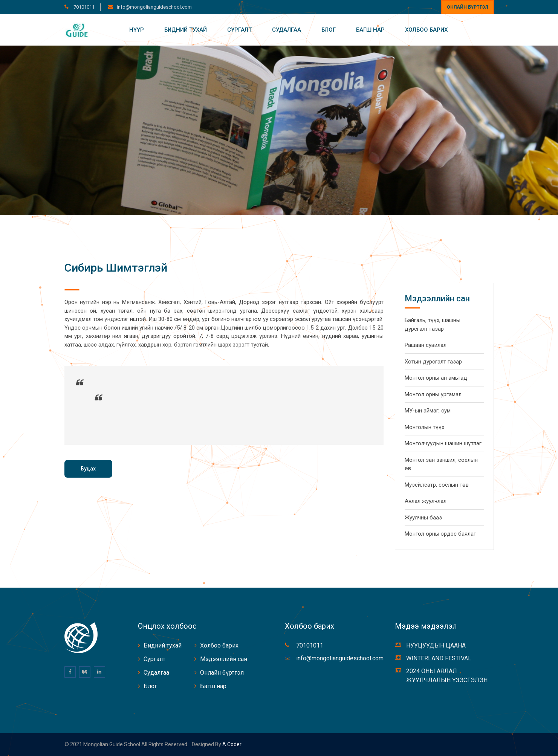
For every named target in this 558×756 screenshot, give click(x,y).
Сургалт (239, 30)
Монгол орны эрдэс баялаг (440, 534)
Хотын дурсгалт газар (433, 362)
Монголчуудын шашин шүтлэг (443, 443)
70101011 (83, 7)
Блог (329, 30)
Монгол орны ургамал (433, 394)
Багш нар (370, 30)
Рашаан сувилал (426, 345)
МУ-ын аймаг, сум (428, 411)
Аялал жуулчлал (426, 501)
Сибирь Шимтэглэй (116, 268)
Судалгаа (287, 30)
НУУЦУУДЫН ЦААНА (436, 645)
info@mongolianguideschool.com (154, 7)
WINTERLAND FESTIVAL (439, 658)
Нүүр (137, 30)
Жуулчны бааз (423, 518)
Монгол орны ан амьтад (436, 378)
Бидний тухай (186, 30)
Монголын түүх (424, 427)
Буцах (88, 469)
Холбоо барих (426, 30)
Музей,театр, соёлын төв (437, 485)
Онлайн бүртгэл (467, 7)
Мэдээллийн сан (224, 659)
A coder (231, 744)
